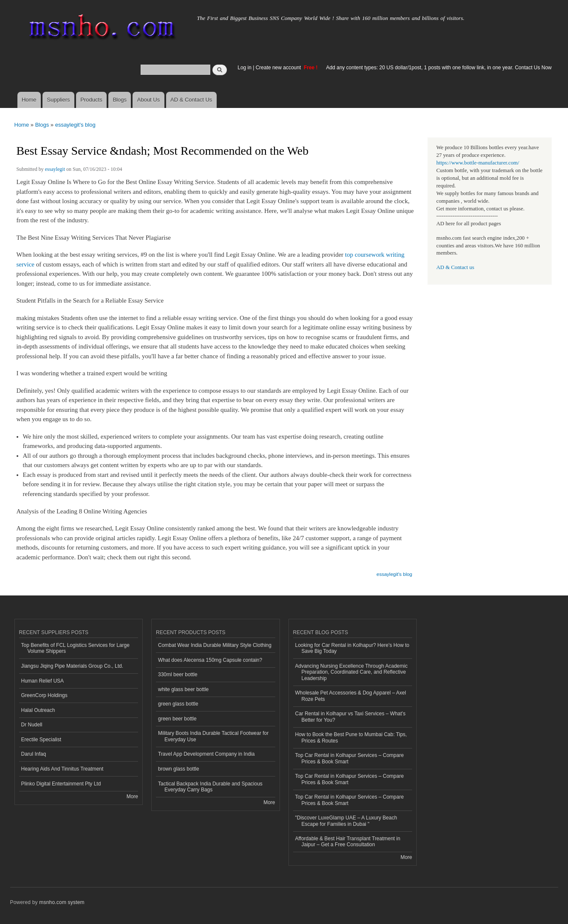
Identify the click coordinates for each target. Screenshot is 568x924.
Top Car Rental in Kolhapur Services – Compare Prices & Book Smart (350, 758)
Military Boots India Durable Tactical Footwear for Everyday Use (213, 736)
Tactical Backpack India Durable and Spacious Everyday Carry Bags (210, 787)
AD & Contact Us (191, 100)
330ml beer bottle (178, 675)
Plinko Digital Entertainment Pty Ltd (61, 784)
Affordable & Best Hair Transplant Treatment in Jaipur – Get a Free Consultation (348, 842)
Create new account (279, 68)
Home (29, 100)
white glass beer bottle (183, 689)
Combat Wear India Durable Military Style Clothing (215, 645)
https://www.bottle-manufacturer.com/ (478, 163)
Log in (244, 68)
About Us (148, 100)
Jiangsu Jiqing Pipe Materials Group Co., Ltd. (72, 666)
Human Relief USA (43, 681)
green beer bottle (177, 719)
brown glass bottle (179, 769)
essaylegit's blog (75, 125)
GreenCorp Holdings (44, 695)
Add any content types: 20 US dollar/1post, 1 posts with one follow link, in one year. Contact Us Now (439, 68)
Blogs (120, 100)
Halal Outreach (38, 710)
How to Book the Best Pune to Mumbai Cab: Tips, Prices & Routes (351, 737)
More (132, 796)
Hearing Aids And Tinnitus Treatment (62, 769)
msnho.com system (62, 902)
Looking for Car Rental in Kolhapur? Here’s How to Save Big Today (352, 648)
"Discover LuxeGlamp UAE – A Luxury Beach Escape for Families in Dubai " (346, 821)
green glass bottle (178, 704)
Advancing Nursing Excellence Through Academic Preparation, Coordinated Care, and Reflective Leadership (352, 672)
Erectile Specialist (41, 740)
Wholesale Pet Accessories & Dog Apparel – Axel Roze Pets (351, 696)
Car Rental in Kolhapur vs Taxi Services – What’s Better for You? (350, 717)
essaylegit (55, 169)
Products (91, 100)
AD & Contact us (455, 267)
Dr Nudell (32, 725)
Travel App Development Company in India (206, 754)
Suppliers (58, 100)
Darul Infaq (34, 754)
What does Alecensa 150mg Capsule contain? (210, 660)
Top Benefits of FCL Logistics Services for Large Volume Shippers (75, 648)
